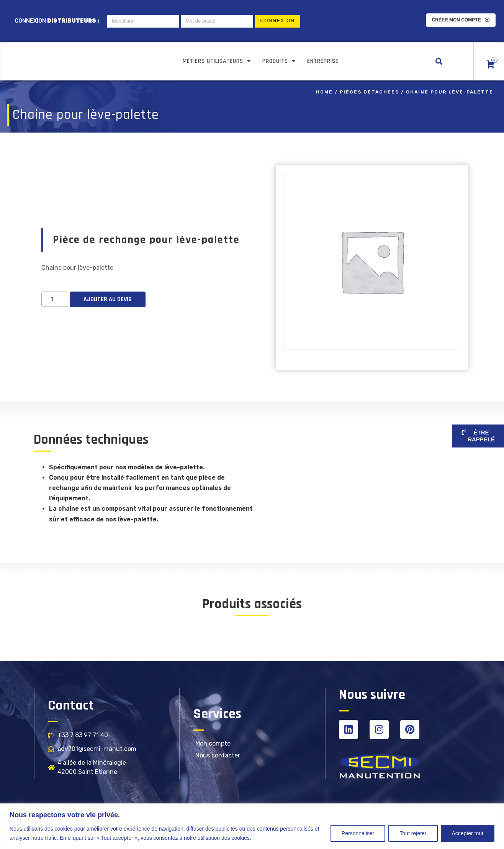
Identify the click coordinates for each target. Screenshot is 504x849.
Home (324, 92)
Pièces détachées (369, 92)
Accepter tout (468, 833)
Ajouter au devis (108, 299)
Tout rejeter (413, 833)
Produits (279, 61)
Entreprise (323, 61)
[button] (439, 61)
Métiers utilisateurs (217, 61)
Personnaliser (358, 833)
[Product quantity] (55, 299)
